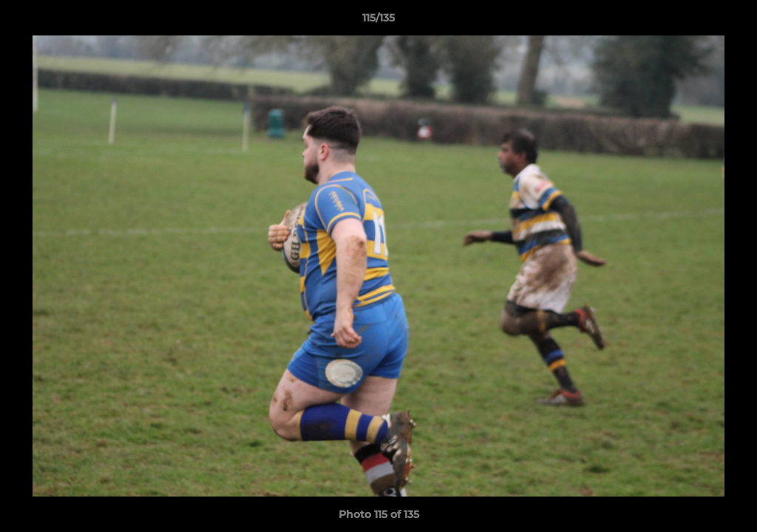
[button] (730, 21)
